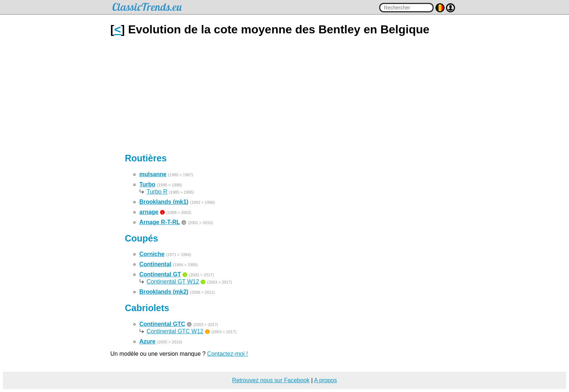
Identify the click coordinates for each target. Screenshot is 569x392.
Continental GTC (162, 324)
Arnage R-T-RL (160, 222)
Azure (147, 341)
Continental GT (160, 274)
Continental (155, 264)
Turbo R (157, 192)
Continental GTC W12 (175, 331)
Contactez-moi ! (228, 354)
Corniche (152, 254)
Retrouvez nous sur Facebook (271, 380)
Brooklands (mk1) (164, 202)
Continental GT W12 (173, 282)
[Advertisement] (284, 95)
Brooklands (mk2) (164, 292)
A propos (325, 380)
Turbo (147, 184)
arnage (149, 212)
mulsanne (153, 174)
